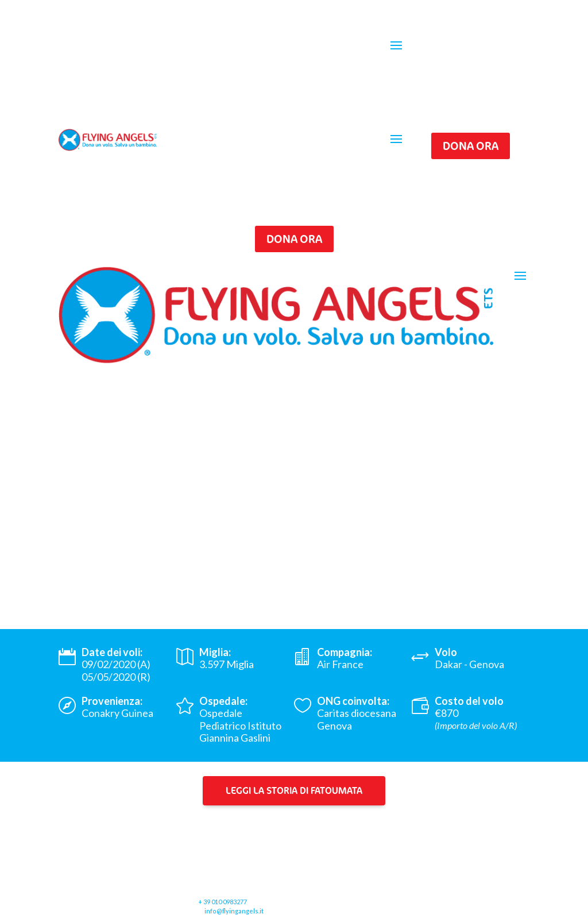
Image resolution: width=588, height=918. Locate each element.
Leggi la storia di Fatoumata (294, 790)
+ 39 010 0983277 (223, 902)
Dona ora (471, 146)
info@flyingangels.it (234, 911)
